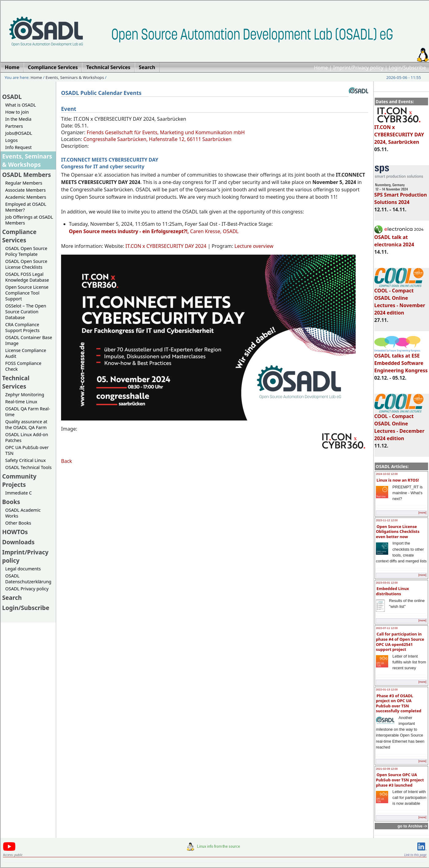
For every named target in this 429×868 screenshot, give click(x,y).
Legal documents (23, 569)
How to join (17, 112)
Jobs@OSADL (19, 133)
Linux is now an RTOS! (398, 480)
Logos (12, 140)
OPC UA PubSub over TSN (27, 450)
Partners (14, 126)
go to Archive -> (412, 826)
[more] (422, 513)
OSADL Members (27, 175)
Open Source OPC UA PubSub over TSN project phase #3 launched (400, 780)
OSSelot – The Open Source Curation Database (26, 312)
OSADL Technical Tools (28, 467)
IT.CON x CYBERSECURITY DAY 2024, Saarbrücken (399, 132)
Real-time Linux (21, 402)
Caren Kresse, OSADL (154, 231)
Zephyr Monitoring (25, 395)
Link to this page (415, 855)
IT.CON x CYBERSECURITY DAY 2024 (166, 246)
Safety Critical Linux (25, 460)
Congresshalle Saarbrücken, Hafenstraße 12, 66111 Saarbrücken (157, 139)
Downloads (18, 542)
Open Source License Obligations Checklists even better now (398, 532)
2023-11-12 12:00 (387, 520)
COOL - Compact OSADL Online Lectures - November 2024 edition (400, 299)
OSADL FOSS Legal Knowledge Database (27, 277)
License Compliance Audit (26, 353)
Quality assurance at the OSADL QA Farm (26, 424)
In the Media (18, 119)
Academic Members (26, 197)
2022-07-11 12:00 (387, 628)
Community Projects (19, 480)
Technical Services (16, 382)
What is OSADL (21, 105)
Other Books (18, 523)
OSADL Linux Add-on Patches (27, 437)
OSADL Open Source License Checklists (26, 264)
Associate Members (25, 190)
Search (12, 598)
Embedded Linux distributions (392, 591)
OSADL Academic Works (23, 513)
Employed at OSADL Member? (26, 207)
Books (11, 502)
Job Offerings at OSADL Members (29, 220)
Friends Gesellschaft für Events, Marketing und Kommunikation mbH (166, 132)
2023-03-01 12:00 (387, 583)
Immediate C (19, 493)
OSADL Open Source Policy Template (26, 251)
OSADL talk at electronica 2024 (399, 238)
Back (67, 461)
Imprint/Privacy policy (358, 68)
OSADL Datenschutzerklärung (28, 579)
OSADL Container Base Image (29, 340)
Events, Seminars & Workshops (75, 77)
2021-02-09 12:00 (387, 769)
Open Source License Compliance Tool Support (27, 293)
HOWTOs (15, 532)
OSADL (12, 97)
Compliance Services (19, 236)
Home (321, 68)
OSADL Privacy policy (27, 589)
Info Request (18, 147)
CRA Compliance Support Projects (22, 327)
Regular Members (24, 183)
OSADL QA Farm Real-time (28, 412)
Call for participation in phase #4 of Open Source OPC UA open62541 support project (400, 642)
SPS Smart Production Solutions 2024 (401, 196)
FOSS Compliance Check (23, 366)
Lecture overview (254, 246)
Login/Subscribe (407, 68)
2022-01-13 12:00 (387, 690)
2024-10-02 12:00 (387, 474)
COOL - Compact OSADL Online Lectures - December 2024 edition (399, 424)
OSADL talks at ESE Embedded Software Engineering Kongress (401, 360)
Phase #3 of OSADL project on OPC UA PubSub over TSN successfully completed (399, 703)
